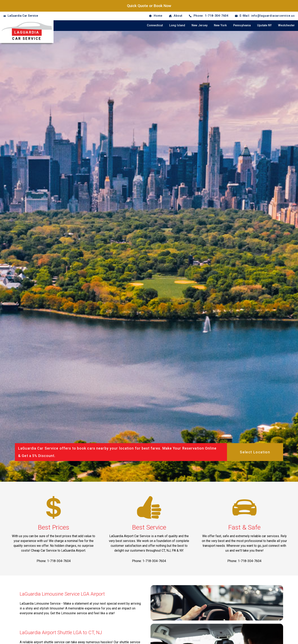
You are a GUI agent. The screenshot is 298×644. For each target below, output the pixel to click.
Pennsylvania (242, 25)
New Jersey (200, 25)
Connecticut (155, 25)
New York (220, 25)
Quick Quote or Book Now (149, 6)
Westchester (286, 25)
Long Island (177, 25)
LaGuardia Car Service (23, 16)
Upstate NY (264, 25)
